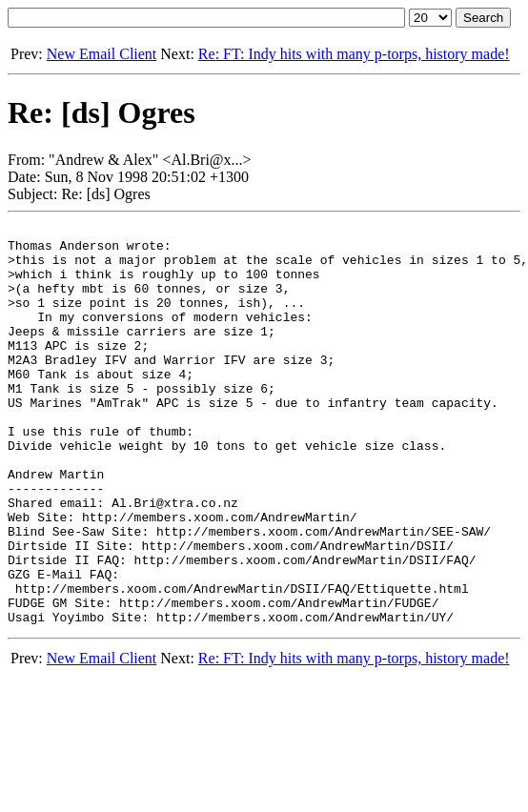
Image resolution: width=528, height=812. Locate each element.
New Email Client (102, 54)
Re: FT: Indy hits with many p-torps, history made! (354, 54)
